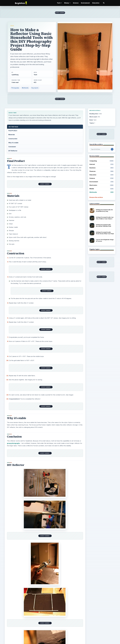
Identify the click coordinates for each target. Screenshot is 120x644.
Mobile (102, 189)
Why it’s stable (13, 143)
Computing (102, 161)
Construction (13, 139)
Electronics (102, 185)
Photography (15, 88)
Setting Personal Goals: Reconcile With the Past (103, 225)
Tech (12, 26)
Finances (102, 171)
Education (96, 3)
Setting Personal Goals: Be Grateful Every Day (104, 210)
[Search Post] (112, 149)
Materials (12, 135)
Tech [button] (59, 3)
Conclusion (12, 147)
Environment (85, 3)
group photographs (13, 443)
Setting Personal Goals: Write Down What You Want (105, 233)
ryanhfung (15, 75)
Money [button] (67, 3)
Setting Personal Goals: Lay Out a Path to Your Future (105, 218)
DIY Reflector (13, 151)
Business (102, 168)
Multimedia (25, 88)
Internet (102, 164)
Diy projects (35, 88)
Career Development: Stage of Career (105, 240)
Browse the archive (96, 197)
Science (76, 3)
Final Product (13, 131)
